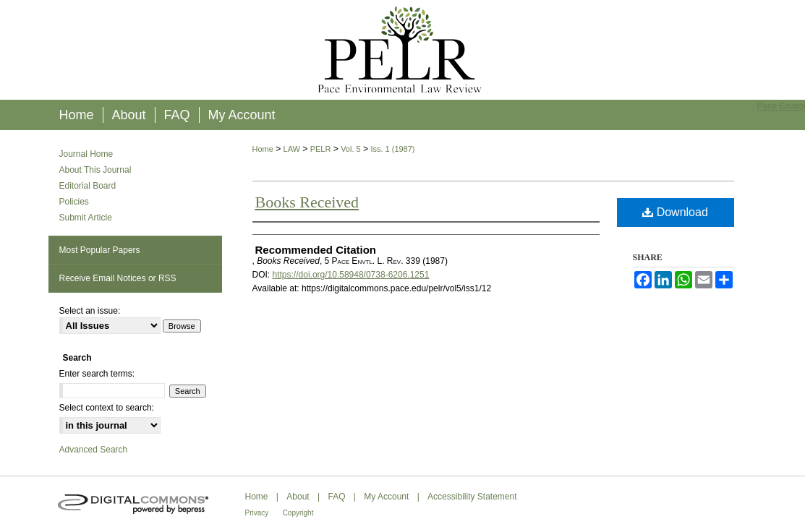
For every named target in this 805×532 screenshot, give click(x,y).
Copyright (298, 513)
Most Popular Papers (100, 250)
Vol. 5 (351, 149)
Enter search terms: (97, 374)
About (298, 497)
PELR (321, 149)
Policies (74, 202)
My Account (386, 497)
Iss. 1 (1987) (392, 149)
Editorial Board (88, 186)
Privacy (257, 513)
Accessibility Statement (472, 497)
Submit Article (86, 218)
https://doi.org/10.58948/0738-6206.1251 (351, 275)
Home (263, 149)
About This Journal (95, 170)
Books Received (307, 202)
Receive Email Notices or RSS (118, 278)
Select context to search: (107, 408)
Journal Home (86, 154)
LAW (292, 149)
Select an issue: (90, 311)
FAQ (336, 497)
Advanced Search (94, 450)
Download (675, 212)
